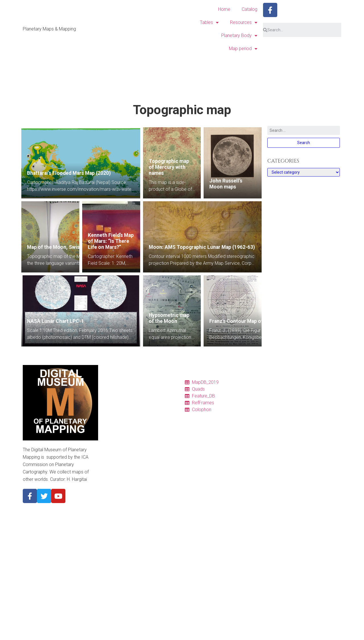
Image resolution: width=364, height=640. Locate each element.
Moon (109, 511)
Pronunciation (117, 463)
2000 (108, 586)
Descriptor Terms (119, 470)
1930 (108, 634)
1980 (108, 600)
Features (112, 415)
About (109, 483)
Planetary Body (239, 36)
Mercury (111, 497)
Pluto (108, 559)
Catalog (250, 9)
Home (224, 9)
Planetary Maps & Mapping (49, 29)
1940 (108, 627)
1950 (108, 620)
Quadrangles (115, 408)
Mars (108, 524)
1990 (108, 593)
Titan (108, 552)
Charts (110, 401)
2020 (108, 572)
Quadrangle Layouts (122, 442)
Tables (209, 22)
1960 (108, 613)
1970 (108, 606)
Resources (244, 22)
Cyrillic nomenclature (123, 477)
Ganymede (113, 545)
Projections (114, 449)
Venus (109, 504)
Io (106, 531)
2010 (108, 579)
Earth (108, 518)
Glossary (112, 456)
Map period (243, 49)
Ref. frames (114, 429)
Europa (110, 538)
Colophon (113, 422)
